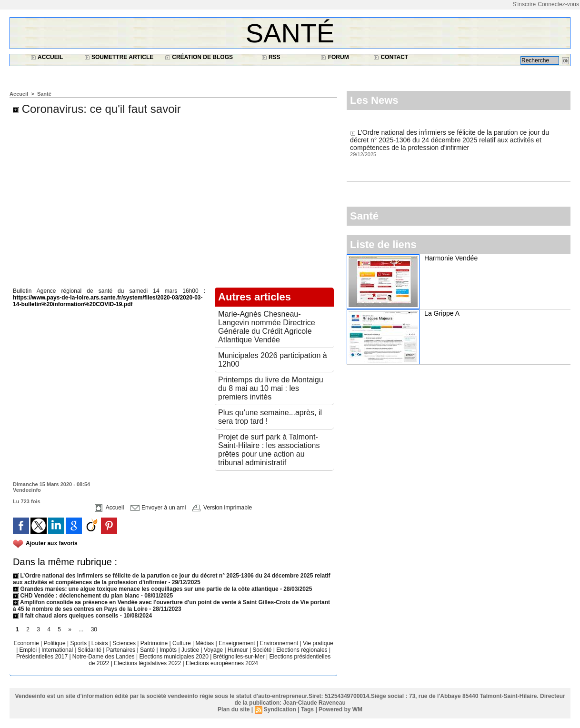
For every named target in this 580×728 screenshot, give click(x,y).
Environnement (279, 643)
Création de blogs (199, 57)
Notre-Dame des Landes (104, 657)
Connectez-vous (558, 4)
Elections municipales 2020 (174, 657)
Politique (55, 643)
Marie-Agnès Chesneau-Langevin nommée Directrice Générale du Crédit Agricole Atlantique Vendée (267, 327)
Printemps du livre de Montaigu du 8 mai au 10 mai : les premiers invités (271, 388)
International (58, 650)
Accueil (47, 57)
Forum (335, 57)
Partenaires (122, 650)
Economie (27, 643)
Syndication (280, 709)
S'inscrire (524, 4)
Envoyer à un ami (158, 508)
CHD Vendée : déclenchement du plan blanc (76, 596)
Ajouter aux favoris (52, 543)
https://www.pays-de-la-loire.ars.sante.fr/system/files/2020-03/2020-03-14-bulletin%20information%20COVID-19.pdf (108, 301)
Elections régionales (303, 650)
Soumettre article (119, 57)
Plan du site (234, 709)
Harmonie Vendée (451, 258)
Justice (191, 650)
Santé (290, 33)
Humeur (239, 650)
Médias (205, 643)
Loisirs (100, 643)
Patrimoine (155, 643)
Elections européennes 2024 (222, 663)
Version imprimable (222, 508)
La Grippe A (442, 313)
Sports (79, 643)
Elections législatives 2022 (147, 663)
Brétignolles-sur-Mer (240, 657)
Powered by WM (340, 709)
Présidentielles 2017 (43, 657)
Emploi (29, 650)
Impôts (168, 650)
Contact (391, 57)
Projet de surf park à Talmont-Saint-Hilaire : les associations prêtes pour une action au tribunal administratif (269, 450)
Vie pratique (318, 643)
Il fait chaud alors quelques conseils (66, 616)
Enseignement (238, 643)
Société (262, 650)
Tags (307, 709)
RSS (271, 57)
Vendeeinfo (27, 490)
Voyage (213, 650)
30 (94, 629)
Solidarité (90, 650)
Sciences (125, 643)
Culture (182, 643)
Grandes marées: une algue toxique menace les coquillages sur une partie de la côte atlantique (146, 589)
